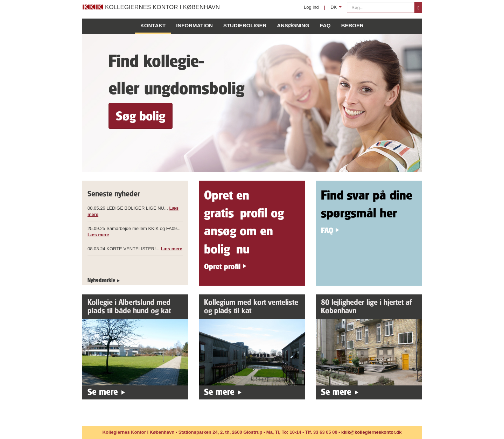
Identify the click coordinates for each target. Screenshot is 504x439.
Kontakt (153, 25)
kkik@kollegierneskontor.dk (371, 432)
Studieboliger (245, 25)
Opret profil (222, 266)
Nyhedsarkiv (101, 280)
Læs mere (98, 235)
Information (194, 25)
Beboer (352, 25)
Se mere (103, 392)
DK (337, 9)
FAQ (325, 25)
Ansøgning (293, 25)
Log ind (311, 7)
